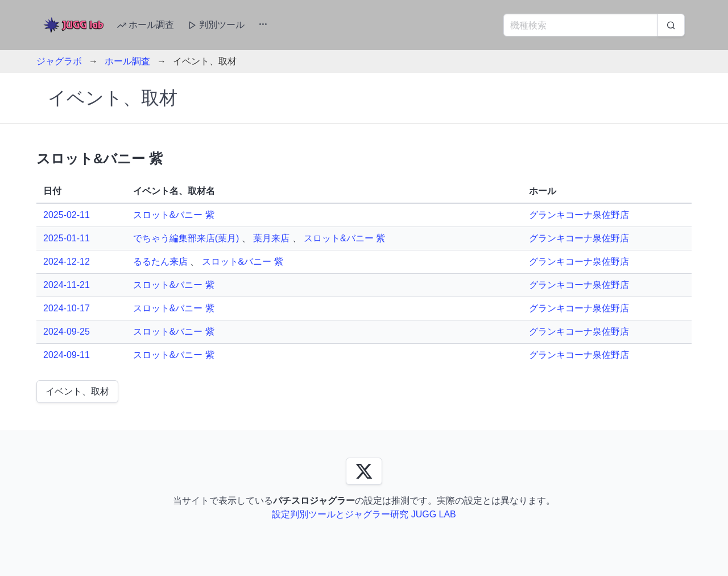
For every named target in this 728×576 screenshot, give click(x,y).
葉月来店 (271, 238)
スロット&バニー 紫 (174, 215)
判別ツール (216, 25)
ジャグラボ (59, 61)
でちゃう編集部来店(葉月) (186, 238)
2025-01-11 (67, 238)
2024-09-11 (67, 355)
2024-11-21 (67, 285)
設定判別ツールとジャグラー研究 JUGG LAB (364, 514)
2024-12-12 (67, 262)
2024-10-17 (67, 308)
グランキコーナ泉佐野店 (579, 215)
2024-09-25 (67, 332)
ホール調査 (146, 25)
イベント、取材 (77, 391)
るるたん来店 (160, 262)
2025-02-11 (67, 215)
